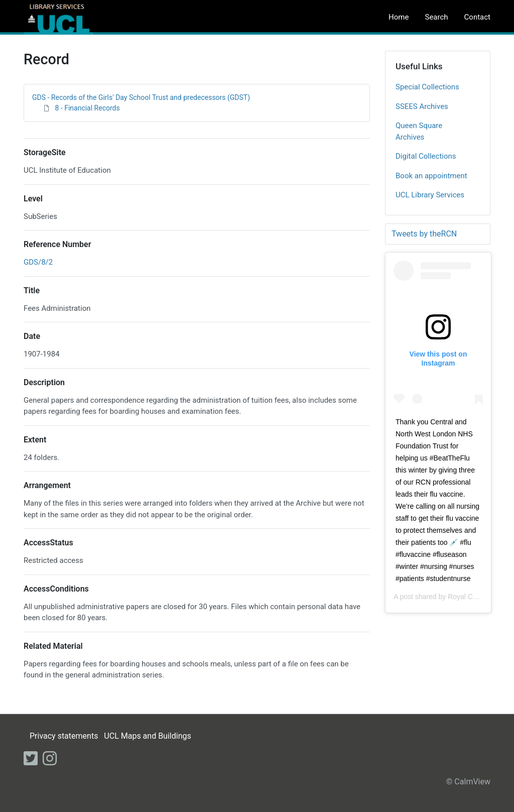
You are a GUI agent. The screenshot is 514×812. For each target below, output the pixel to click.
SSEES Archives (422, 106)
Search (436, 17)
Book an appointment (431, 176)
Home (399, 17)
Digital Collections (426, 156)
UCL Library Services (430, 195)
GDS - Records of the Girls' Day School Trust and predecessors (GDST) (141, 97)
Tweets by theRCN (424, 234)
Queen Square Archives (419, 131)
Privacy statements (64, 736)
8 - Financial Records (87, 108)
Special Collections (427, 87)
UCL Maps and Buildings (147, 736)
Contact (477, 17)
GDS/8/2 (38, 262)
